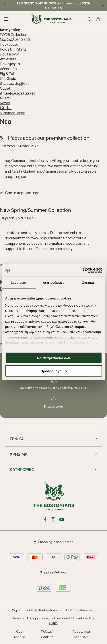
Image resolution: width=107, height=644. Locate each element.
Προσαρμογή (54, 371)
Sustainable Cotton (13, 113)
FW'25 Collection (14, 35)
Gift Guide (8, 79)
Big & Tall (7, 74)
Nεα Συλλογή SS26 (15, 39)
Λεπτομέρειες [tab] (53, 283)
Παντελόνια (10, 54)
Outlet (5, 88)
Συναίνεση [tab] (19, 283)
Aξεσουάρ (8, 69)
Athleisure (8, 59)
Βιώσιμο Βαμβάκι (14, 83)
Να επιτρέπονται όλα (53, 358)
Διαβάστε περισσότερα (20, 193)
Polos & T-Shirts (13, 49)
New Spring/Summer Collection (35, 210)
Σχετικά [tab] (88, 283)
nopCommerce (43, 618)
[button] (103, 6)
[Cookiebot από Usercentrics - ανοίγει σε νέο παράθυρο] (83, 270)
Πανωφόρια (10, 64)
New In (5, 103)
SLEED (53, 623)
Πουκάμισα (9, 44)
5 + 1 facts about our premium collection (45, 138)
